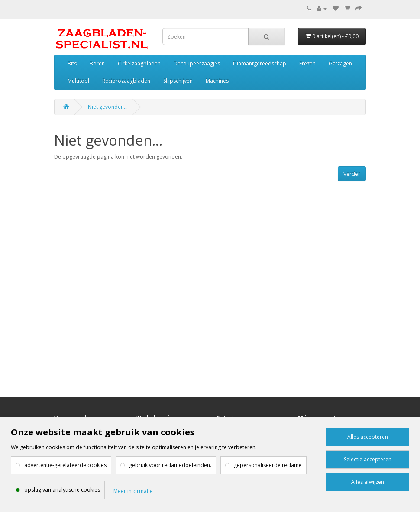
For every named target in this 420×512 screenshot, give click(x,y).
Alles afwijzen (368, 482)
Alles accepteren (368, 437)
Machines (217, 81)
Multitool (78, 81)
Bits (72, 63)
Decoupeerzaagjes (197, 63)
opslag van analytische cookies (62, 490)
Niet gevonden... (108, 107)
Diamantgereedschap (260, 63)
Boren (97, 63)
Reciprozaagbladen (126, 81)
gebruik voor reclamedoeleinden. (170, 465)
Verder (352, 174)
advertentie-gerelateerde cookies (65, 465)
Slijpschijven (178, 81)
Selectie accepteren (368, 459)
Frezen (307, 63)
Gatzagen (340, 63)
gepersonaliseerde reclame (268, 465)
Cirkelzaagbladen (139, 63)
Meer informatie (133, 491)
